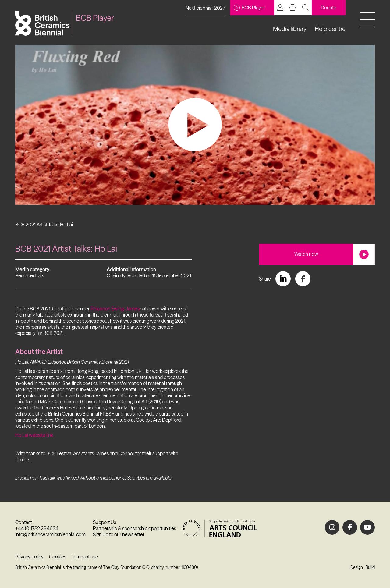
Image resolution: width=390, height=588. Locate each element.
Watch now (306, 254)
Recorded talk (30, 275)
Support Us (105, 522)
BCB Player (249, 8)
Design (357, 567)
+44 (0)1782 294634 (37, 528)
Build (370, 567)
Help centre (330, 29)
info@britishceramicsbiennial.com (50, 534)
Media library (290, 29)
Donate (329, 8)
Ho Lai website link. (35, 435)
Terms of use (85, 557)
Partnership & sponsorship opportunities (135, 528)
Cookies (58, 557)
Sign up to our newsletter (119, 534)
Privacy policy (29, 557)
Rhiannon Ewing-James (115, 309)
